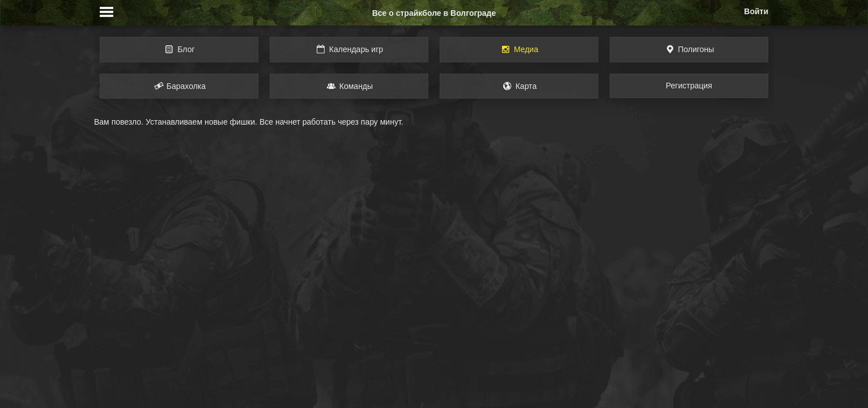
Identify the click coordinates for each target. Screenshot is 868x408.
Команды (349, 86)
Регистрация (689, 86)
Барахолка (179, 86)
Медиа (519, 49)
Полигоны (689, 49)
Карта (519, 86)
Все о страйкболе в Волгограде (434, 13)
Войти (756, 11)
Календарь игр (349, 49)
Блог (179, 49)
